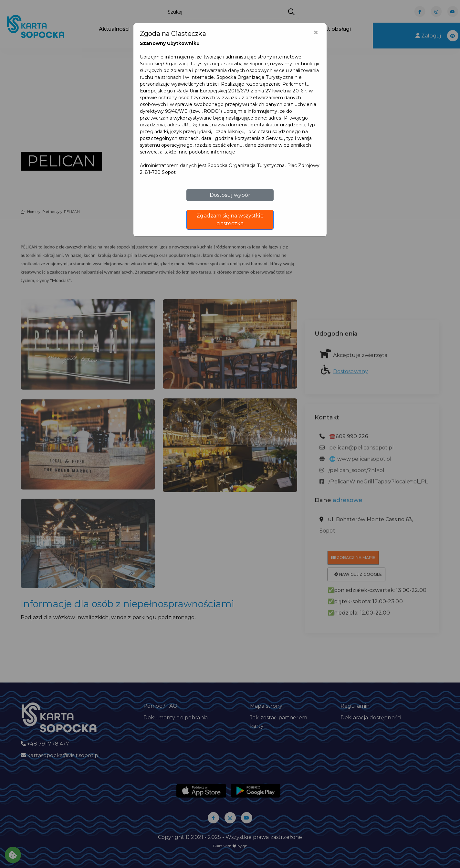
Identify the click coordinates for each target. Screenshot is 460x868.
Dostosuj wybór (230, 195)
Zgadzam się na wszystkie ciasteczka (230, 220)
